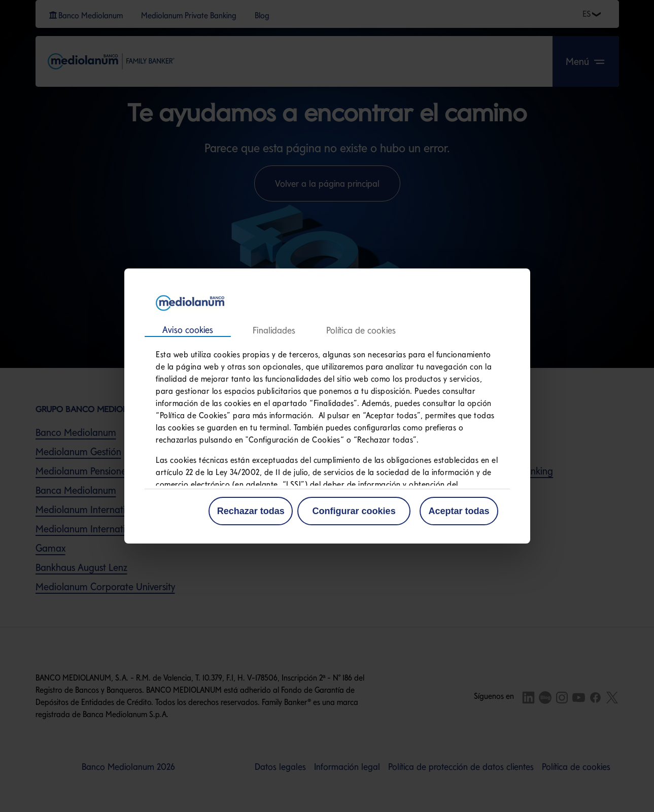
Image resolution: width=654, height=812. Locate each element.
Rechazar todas (251, 511)
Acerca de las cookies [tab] (360, 331)
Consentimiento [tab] (188, 330)
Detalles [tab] (274, 331)
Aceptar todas (459, 511)
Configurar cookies (354, 511)
